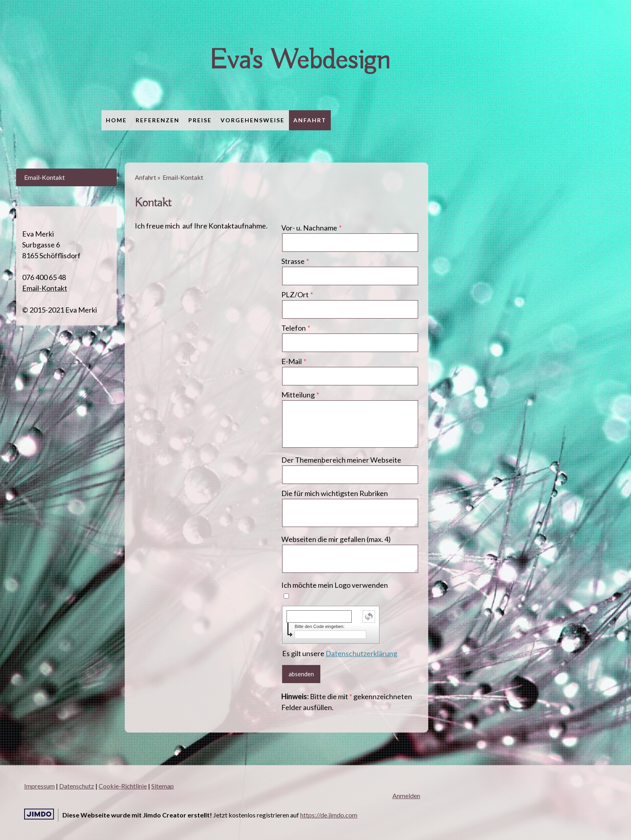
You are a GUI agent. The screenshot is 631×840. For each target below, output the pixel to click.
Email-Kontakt (44, 177)
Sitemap (163, 786)
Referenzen (158, 120)
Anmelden (406, 796)
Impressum (39, 786)
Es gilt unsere (340, 653)
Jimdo (39, 814)
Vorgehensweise (253, 120)
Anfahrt (310, 120)
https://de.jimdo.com (329, 815)
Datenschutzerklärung (361, 653)
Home (116, 120)
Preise (200, 120)
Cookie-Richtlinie (123, 786)
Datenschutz (77, 786)
